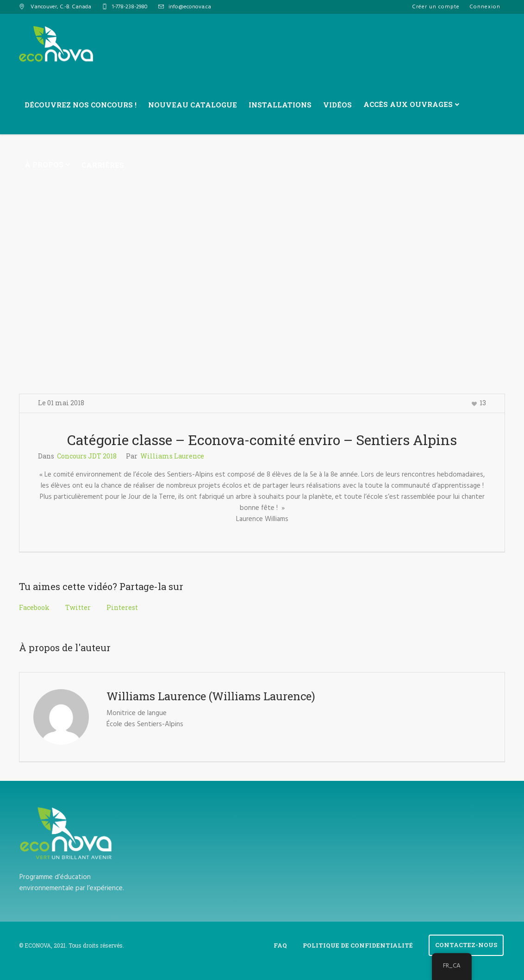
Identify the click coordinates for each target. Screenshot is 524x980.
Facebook (34, 607)
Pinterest (122, 607)
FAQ (280, 945)
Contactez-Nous (466, 945)
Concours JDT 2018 (87, 456)
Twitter (78, 607)
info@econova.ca (190, 7)
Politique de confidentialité (358, 945)
